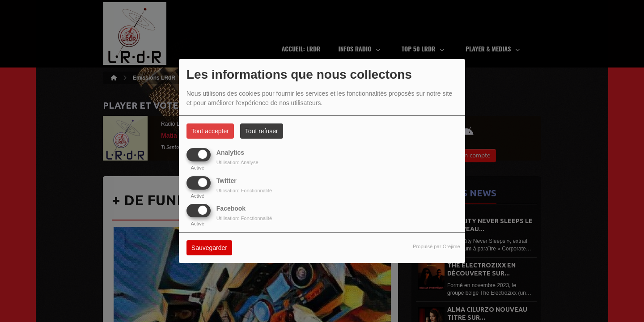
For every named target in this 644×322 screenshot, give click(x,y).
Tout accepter (210, 131)
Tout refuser (262, 131)
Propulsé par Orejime (436, 246)
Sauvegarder (209, 248)
